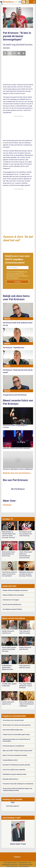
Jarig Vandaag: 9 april (11, 818)
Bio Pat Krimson (18, 489)
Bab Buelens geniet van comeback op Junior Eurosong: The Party (26, 574)
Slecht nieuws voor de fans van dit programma (17, 725)
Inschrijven (18, 282)
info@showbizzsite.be (26, 865)
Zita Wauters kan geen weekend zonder (15, 774)
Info (30, 863)
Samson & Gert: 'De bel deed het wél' (18, 238)
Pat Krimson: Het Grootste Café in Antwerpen (16, 448)
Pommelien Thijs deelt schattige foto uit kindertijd (18, 784)
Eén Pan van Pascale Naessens (12, 604)
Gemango (26, 866)
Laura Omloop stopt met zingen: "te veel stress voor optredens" (9, 574)
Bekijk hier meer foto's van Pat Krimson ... (17, 473)
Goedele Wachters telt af (10, 760)
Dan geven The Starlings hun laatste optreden (16, 765)
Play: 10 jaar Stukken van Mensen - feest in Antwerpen (26, 686)
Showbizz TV (8, 519)
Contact (17, 857)
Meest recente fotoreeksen (14, 618)
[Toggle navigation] (34, 2)
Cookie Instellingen (12, 866)
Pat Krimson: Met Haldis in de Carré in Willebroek (18, 469)
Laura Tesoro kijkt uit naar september (14, 770)
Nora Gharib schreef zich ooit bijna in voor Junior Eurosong (26, 534)
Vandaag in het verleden (12, 799)
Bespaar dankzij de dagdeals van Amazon (15, 590)
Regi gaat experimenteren (10, 779)
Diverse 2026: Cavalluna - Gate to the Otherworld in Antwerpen (26, 704)
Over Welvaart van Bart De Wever (12, 609)
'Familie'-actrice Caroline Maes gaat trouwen (16, 735)
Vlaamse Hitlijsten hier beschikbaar (13, 595)
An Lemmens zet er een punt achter (13, 720)
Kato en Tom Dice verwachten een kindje (15, 755)
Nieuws (7, 319)
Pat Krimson (7, 505)
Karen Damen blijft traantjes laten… (13, 730)
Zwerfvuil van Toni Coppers (11, 600)
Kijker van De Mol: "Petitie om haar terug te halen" (18, 751)
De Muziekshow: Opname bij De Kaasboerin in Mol (8, 668)
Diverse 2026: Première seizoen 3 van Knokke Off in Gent (9, 649)
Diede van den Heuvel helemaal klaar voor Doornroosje (8, 554)
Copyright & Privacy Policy (10, 865)
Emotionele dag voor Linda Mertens (14, 746)
